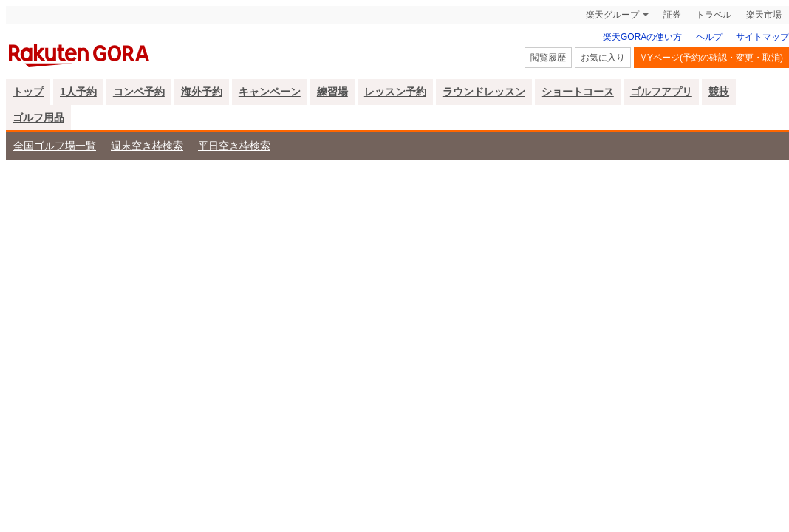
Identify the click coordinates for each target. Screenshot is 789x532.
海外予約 (202, 92)
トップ (28, 92)
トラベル (714, 15)
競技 (719, 92)
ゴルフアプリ (661, 92)
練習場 (332, 92)
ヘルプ (709, 37)
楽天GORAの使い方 (642, 37)
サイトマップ (762, 37)
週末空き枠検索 (147, 146)
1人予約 (78, 92)
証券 (672, 15)
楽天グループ (612, 15)
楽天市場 (764, 15)
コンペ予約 (139, 92)
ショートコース (578, 92)
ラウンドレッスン (484, 92)
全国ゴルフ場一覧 (55, 146)
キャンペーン (270, 92)
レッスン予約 (395, 92)
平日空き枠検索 (234, 146)
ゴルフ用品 (38, 117)
